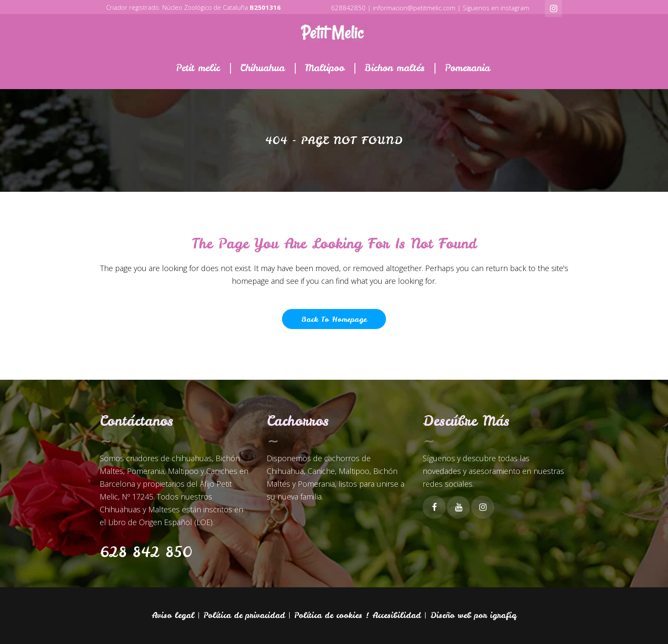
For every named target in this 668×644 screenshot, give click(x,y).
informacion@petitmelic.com (414, 8)
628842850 (348, 8)
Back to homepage (334, 319)
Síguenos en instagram (496, 8)
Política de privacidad (244, 615)
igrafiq (503, 615)
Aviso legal (173, 615)
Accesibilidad (397, 615)
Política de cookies (328, 615)
